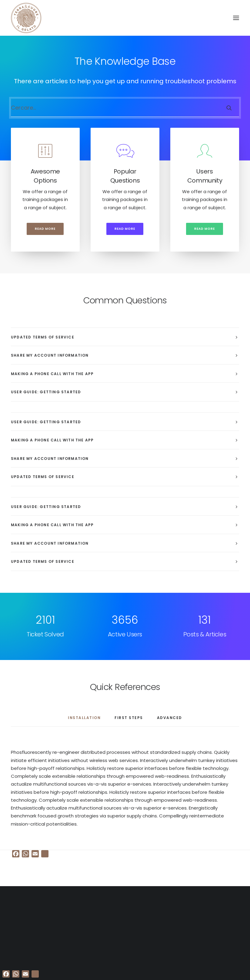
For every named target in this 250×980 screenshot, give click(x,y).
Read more (45, 229)
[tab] (125, 337)
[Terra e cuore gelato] (26, 18)
